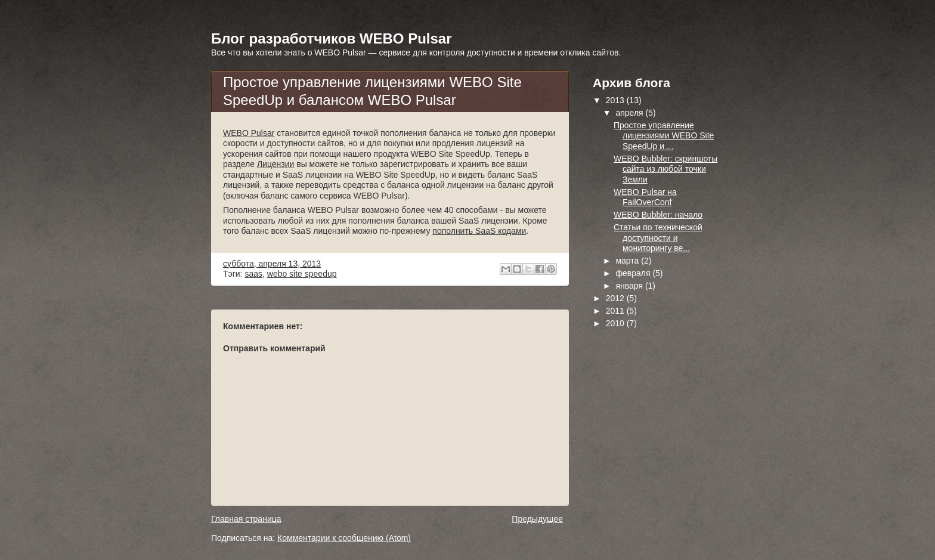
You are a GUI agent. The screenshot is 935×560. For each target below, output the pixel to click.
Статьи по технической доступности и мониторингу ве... (658, 238)
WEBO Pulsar (249, 133)
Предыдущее (537, 519)
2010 (616, 323)
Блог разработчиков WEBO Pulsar (332, 38)
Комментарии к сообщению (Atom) (344, 538)
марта (628, 261)
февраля (634, 273)
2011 (616, 311)
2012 (616, 298)
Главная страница (246, 519)
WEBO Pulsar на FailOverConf (645, 197)
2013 (616, 100)
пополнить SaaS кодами (479, 231)
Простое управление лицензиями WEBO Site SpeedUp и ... (664, 136)
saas (253, 274)
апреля (630, 113)
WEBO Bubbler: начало (658, 215)
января (630, 286)
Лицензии (275, 164)
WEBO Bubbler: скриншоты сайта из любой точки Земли (665, 169)
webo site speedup (302, 274)
